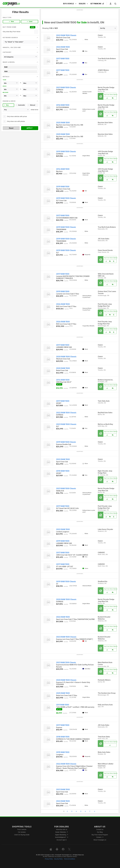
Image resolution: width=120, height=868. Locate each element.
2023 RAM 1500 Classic (66, 424)
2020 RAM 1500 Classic (66, 357)
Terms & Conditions (70, 859)
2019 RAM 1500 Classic (66, 152)
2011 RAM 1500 (63, 705)
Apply (30, 128)
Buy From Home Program (100, 835)
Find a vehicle (22, 829)
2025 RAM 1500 (63, 123)
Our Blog (100, 832)
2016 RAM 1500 (63, 105)
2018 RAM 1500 (63, 737)
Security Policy (58, 859)
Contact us (100, 829)
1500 (20, 71)
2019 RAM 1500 (63, 187)
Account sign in (62, 840)
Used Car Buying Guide (22, 835)
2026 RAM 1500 (63, 304)
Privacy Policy (49, 859)
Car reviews (22, 832)
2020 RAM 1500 (63, 368)
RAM (20, 67)
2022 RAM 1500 (63, 47)
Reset (11, 128)
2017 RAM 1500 (63, 59)
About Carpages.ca (100, 840)
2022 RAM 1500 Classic (66, 35)
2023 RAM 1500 (63, 789)
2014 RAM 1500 (63, 169)
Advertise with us (62, 829)
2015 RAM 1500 (63, 471)
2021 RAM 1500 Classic (66, 88)
